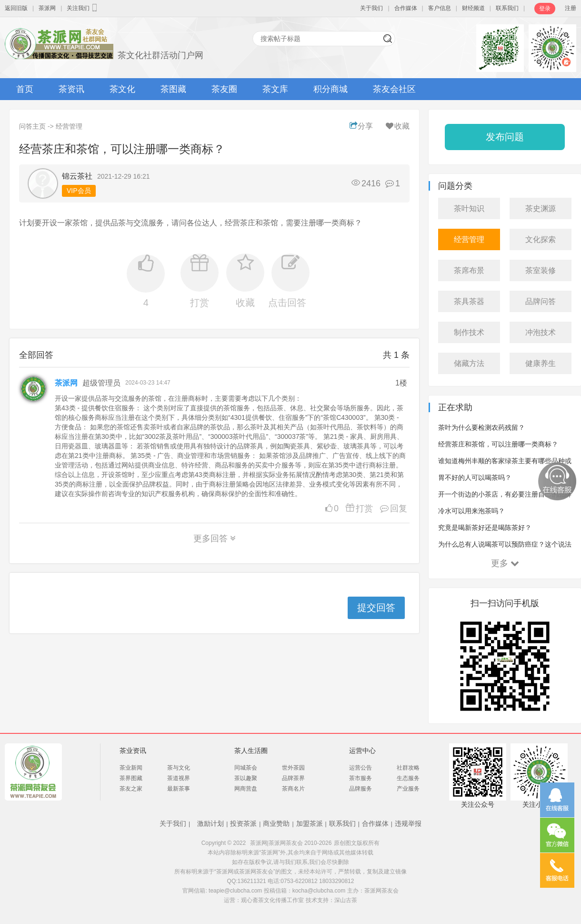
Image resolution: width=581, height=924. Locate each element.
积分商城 (331, 89)
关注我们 (83, 8)
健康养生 (541, 363)
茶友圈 (224, 89)
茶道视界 (179, 778)
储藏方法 (469, 363)
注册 (571, 8)
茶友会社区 (394, 89)
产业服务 (408, 789)
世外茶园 (293, 768)
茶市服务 (361, 778)
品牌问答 (541, 301)
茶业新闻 (131, 768)
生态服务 (408, 778)
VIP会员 (79, 191)
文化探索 (541, 239)
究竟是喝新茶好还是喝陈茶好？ (485, 528)
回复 (391, 508)
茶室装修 (541, 270)
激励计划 (210, 823)
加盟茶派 (310, 823)
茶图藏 (173, 89)
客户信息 (440, 8)
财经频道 (473, 8)
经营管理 (69, 126)
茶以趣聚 (246, 778)
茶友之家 (131, 789)
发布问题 (505, 137)
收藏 (397, 126)
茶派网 (47, 8)
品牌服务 (361, 789)
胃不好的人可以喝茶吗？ (475, 477)
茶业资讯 (133, 751)
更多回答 (215, 538)
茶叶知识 (469, 208)
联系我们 (507, 8)
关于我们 (371, 8)
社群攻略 (408, 768)
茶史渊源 (541, 208)
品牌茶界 (293, 778)
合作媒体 (406, 8)
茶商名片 (293, 789)
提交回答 (376, 608)
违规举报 (408, 823)
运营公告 (361, 768)
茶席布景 (469, 270)
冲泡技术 (541, 332)
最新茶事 (179, 789)
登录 (545, 9)
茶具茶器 (469, 301)
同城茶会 (246, 768)
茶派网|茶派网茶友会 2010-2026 (291, 843)
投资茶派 (243, 823)
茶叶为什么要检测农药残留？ (481, 427)
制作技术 (469, 332)
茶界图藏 (131, 778)
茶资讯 (71, 89)
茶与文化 (179, 768)
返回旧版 (16, 8)
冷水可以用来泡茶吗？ (471, 511)
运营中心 (362, 751)
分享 (361, 126)
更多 (505, 563)
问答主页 (32, 126)
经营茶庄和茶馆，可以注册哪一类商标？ (498, 444)
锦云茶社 (77, 176)
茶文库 (275, 89)
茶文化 (122, 89)
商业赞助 (276, 823)
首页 (25, 89)
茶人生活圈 (251, 751)
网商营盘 (246, 789)
